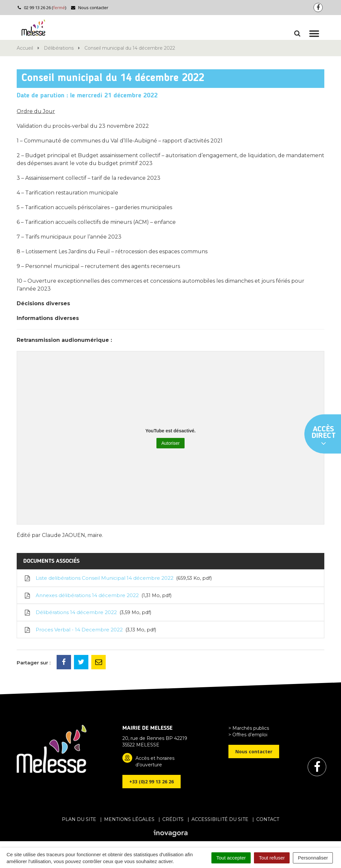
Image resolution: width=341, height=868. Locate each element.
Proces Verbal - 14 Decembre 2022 (90, 630)
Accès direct (324, 436)
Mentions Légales (129, 819)
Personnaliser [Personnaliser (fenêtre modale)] (313, 858)
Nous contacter (90, 8)
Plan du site (79, 819)
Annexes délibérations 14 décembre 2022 (98, 595)
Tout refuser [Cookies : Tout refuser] (272, 858)
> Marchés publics (249, 728)
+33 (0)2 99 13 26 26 (152, 782)
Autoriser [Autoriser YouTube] (170, 443)
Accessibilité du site (220, 819)
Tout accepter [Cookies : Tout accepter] (231, 858)
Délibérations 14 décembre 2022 (87, 612)
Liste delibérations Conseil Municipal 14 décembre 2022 (118, 578)
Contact (268, 819)
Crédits (173, 819)
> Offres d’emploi (248, 735)
